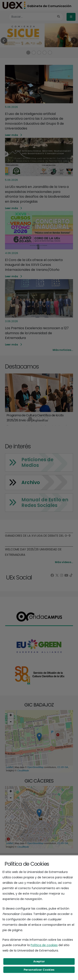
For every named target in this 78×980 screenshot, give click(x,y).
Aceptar (39, 961)
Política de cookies (44, 945)
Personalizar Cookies (39, 970)
